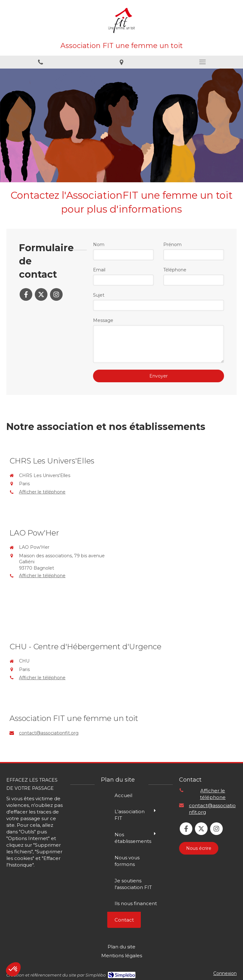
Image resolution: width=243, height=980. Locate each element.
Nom (99, 245)
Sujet (99, 295)
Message (103, 320)
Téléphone (175, 270)
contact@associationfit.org (49, 733)
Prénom (172, 245)
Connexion (225, 973)
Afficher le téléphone (42, 492)
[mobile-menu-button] (202, 62)
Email (99, 270)
